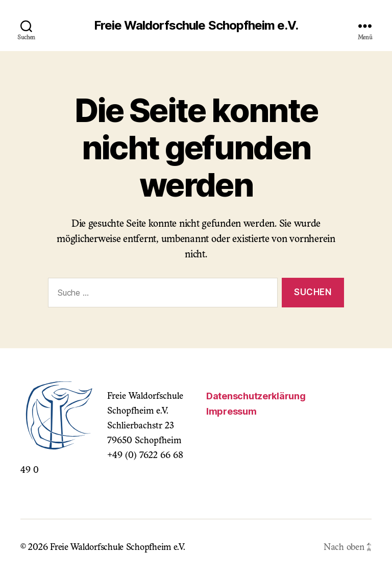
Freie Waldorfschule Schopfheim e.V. (196, 26)
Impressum (231, 411)
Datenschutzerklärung (256, 396)
